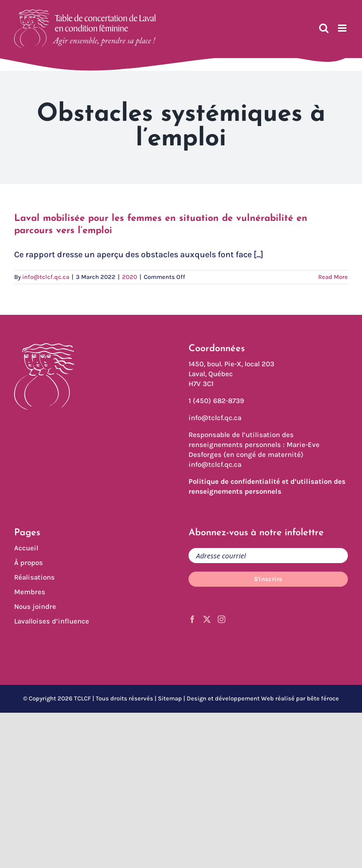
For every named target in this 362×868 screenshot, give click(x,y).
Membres (30, 592)
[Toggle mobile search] (324, 28)
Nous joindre (35, 607)
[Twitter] (207, 619)
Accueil (26, 548)
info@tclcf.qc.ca (46, 277)
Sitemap (170, 698)
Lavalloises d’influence (52, 621)
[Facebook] (192, 619)
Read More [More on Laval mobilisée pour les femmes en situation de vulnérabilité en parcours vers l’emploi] (333, 277)
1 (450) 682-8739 (216, 401)
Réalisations (34, 577)
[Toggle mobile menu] (343, 28)
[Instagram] (222, 619)
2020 (130, 277)
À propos (29, 563)
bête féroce (323, 698)
